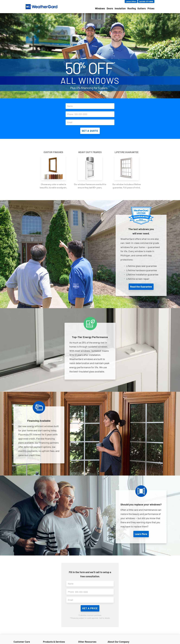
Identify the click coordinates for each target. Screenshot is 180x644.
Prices (151, 8)
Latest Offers (131, 1)
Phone (91, 114)
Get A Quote (90, 131)
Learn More (141, 534)
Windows (100, 8)
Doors (110, 8)
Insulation (120, 8)
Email (91, 122)
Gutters (142, 8)
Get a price (90, 608)
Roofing (132, 8)
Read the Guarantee (141, 287)
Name (91, 106)
